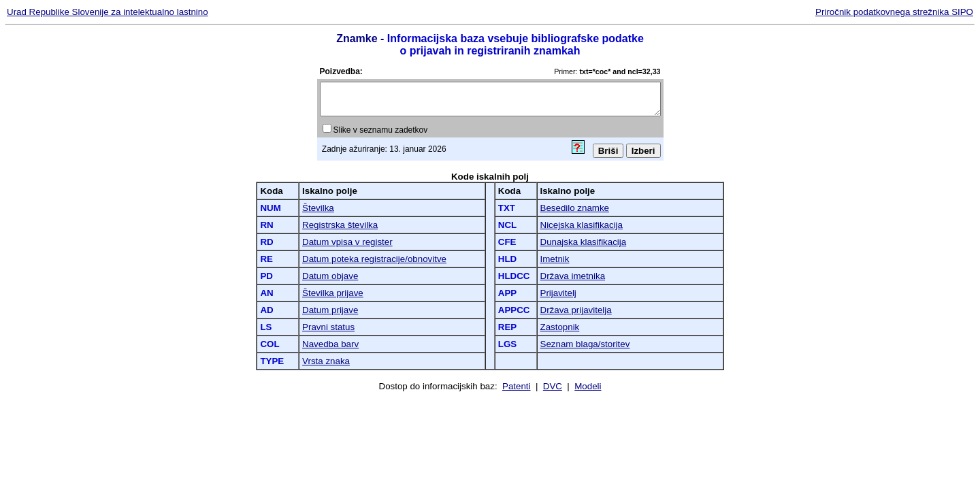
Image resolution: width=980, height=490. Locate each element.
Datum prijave (330, 310)
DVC (553, 386)
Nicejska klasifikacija (582, 225)
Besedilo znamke (575, 208)
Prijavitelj (558, 293)
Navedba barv (330, 344)
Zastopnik (560, 327)
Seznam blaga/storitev (585, 344)
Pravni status (328, 327)
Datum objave (330, 276)
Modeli (588, 386)
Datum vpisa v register (347, 242)
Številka (318, 208)
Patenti (517, 386)
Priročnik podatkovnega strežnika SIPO (894, 12)
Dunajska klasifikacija (584, 242)
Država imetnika (573, 276)
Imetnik (555, 259)
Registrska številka (340, 225)
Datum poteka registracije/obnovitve (374, 259)
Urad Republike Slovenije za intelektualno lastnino (108, 12)
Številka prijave (333, 293)
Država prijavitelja (576, 310)
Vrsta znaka (326, 361)
